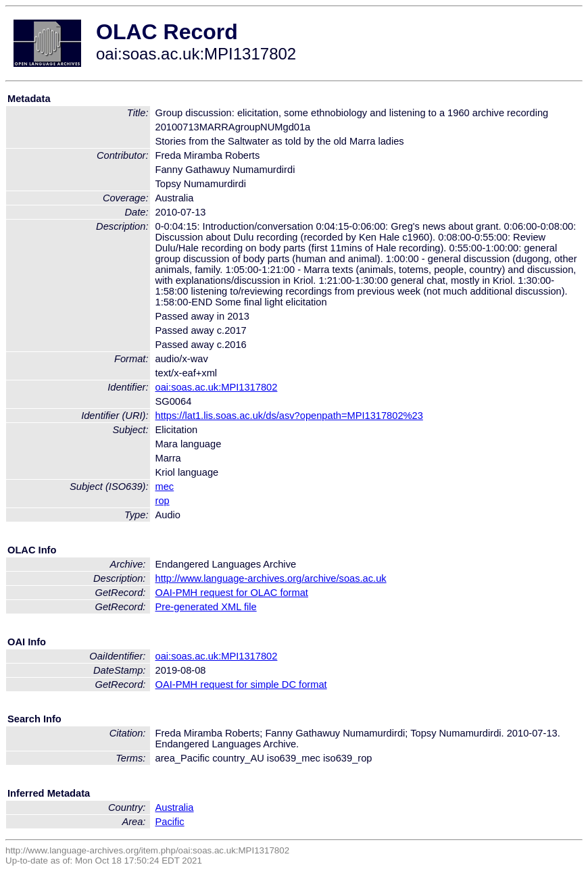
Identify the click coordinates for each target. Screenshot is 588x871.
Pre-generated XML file (206, 607)
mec (165, 487)
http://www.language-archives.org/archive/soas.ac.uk (271, 578)
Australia (175, 807)
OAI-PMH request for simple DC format (241, 685)
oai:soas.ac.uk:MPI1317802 (217, 387)
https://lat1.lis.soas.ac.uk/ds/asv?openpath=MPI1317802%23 (289, 416)
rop (163, 501)
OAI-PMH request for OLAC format (232, 593)
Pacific (170, 822)
